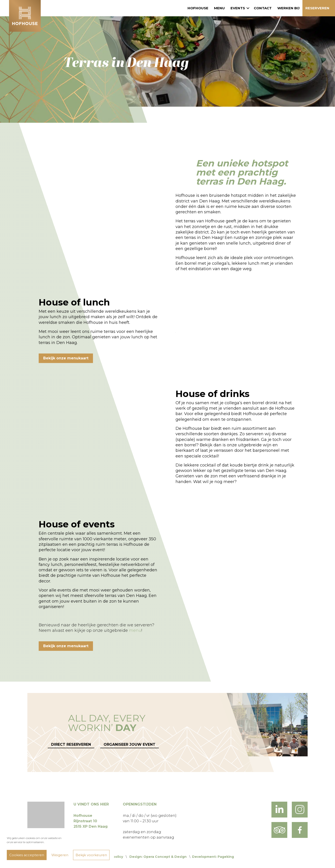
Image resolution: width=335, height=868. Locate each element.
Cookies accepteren (27, 855)
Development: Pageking (213, 857)
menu (135, 630)
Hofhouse (198, 8)
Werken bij (289, 8)
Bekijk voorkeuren (91, 855)
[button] (248, 8)
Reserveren (317, 8)
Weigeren (60, 855)
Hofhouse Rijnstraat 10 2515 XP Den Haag (91, 821)
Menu (219, 8)
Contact (263, 8)
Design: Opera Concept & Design (158, 857)
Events (238, 8)
